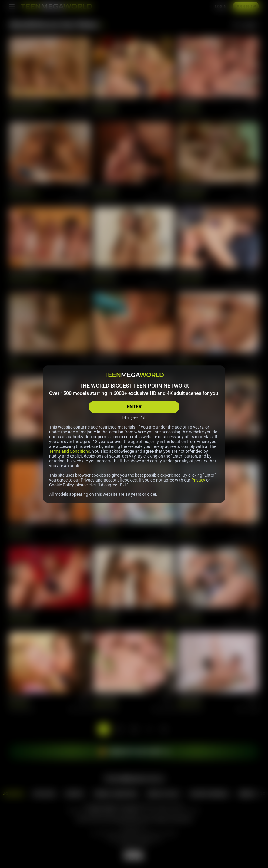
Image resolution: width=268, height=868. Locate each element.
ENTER (134, 407)
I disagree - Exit (134, 418)
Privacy (198, 480)
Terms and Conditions (70, 451)
